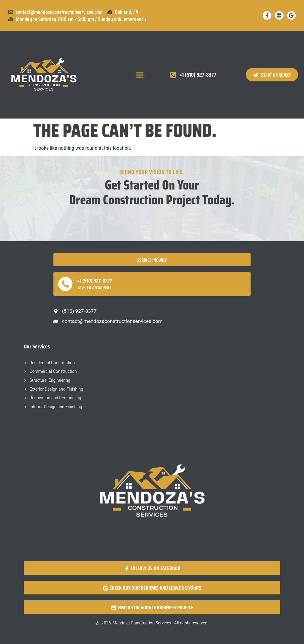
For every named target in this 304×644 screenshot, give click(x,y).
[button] (140, 75)
